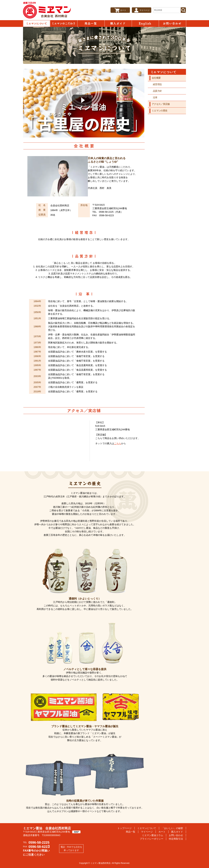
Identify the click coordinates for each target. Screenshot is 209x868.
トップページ (124, 828)
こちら (118, 443)
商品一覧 (91, 24)
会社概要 (156, 78)
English (145, 24)
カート (123, 10)
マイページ (144, 10)
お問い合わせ (172, 24)
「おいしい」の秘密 (64, 24)
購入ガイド (118, 24)
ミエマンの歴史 (160, 111)
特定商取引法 (176, 839)
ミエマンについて (37, 24)
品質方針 (157, 91)
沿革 (155, 97)
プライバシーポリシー (152, 839)
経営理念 (157, 84)
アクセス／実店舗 (161, 104)
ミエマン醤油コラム (153, 835)
